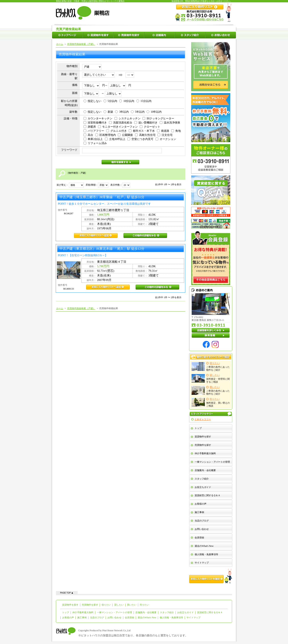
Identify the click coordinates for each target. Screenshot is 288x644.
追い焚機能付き (146, 123)
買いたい (132, 605)
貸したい (119, 605)
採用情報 (211, 335)
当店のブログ (202, 521)
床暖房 (90, 127)
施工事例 (199, 512)
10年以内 (154, 112)
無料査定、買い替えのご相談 (211, 402)
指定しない (92, 101)
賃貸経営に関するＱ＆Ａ (207, 495)
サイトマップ (202, 563)
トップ (198, 428)
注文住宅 (165, 135)
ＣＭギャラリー (203, 419)
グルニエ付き (117, 131)
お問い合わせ (202, 529)
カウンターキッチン (98, 119)
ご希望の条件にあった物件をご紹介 (211, 367)
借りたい (106, 605)
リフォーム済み (95, 143)
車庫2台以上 (93, 139)
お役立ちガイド (203, 487)
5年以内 (138, 112)
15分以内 (144, 101)
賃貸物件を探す (203, 437)
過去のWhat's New (204, 546)
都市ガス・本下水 (142, 131)
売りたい (144, 605)
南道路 (163, 131)
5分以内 (110, 101)
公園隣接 (125, 135)
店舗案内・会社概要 (205, 470)
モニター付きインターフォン (118, 127)
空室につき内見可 (140, 139)
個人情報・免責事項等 (206, 554)
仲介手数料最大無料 (205, 453)
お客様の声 (201, 504)
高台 (88, 135)
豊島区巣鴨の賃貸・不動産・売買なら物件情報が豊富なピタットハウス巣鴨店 (90, 1)
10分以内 (127, 101)
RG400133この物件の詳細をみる (157, 287)
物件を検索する (120, 162)
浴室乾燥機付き (95, 123)
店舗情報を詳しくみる (211, 330)
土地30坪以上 (115, 139)
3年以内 (122, 112)
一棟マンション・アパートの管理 (212, 462)
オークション (166, 139)
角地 (176, 131)
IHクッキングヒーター (158, 119)
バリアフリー (94, 131)
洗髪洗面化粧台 (121, 123)
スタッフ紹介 (202, 479)
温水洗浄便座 (170, 123)
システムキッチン (127, 119)
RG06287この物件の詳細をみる (145, 236)
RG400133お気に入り (108, 287)
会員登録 (199, 538)
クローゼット (150, 127)
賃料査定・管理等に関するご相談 (211, 378)
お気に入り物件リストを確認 (211, 576)
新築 (108, 112)
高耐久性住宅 (145, 135)
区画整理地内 (106, 135)
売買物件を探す (203, 445)
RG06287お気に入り (96, 236)
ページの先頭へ (67, 593)
